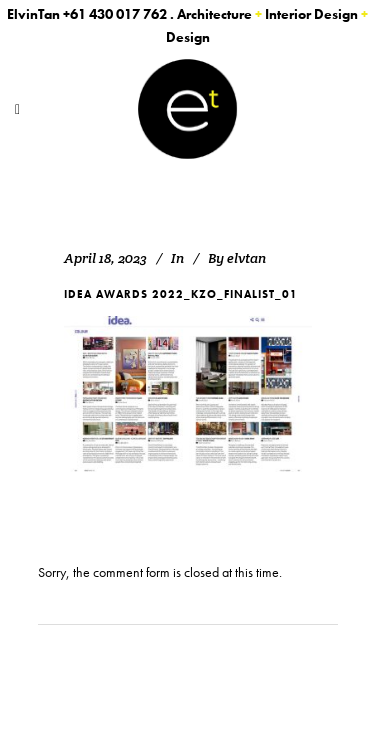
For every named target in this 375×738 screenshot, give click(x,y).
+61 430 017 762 (115, 14)
